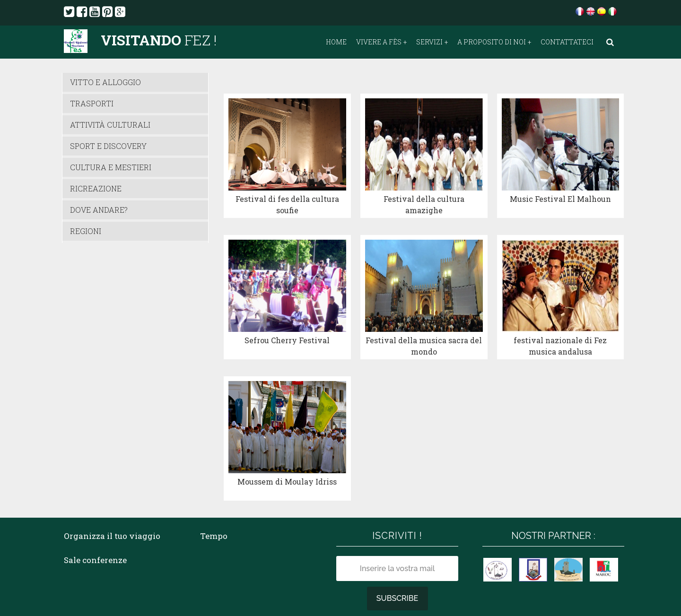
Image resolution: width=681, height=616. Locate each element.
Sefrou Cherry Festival (287, 298)
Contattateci (567, 42)
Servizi (429, 42)
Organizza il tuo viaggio (112, 472)
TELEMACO (288, 593)
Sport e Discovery (108, 146)
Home (336, 42)
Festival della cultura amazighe (424, 183)
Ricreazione (96, 188)
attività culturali (110, 125)
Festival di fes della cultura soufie (287, 183)
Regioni (86, 231)
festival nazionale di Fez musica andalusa (560, 303)
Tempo (214, 472)
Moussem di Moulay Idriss (287, 418)
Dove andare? (99, 210)
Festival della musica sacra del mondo (424, 303)
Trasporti (92, 103)
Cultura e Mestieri (111, 167)
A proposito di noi (492, 42)
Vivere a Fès (379, 42)
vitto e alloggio (105, 82)
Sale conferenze (95, 497)
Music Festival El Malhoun (560, 178)
